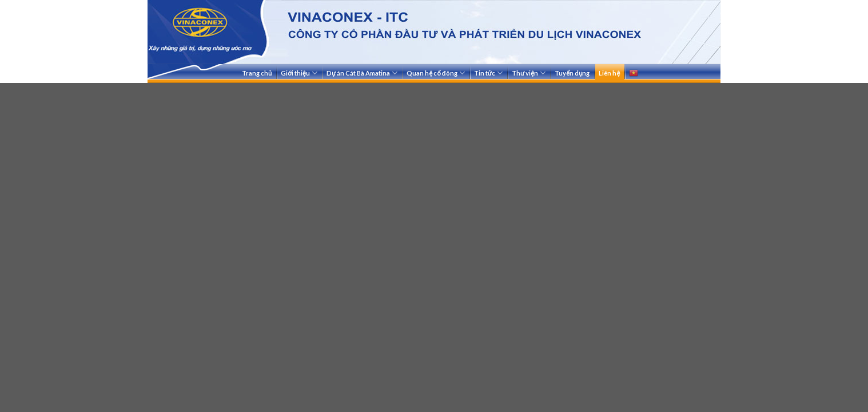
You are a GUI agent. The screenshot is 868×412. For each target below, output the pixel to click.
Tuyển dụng (572, 73)
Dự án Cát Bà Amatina (362, 73)
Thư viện (529, 73)
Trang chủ (257, 73)
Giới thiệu (299, 73)
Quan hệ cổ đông (435, 73)
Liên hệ (609, 73)
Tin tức (488, 73)
